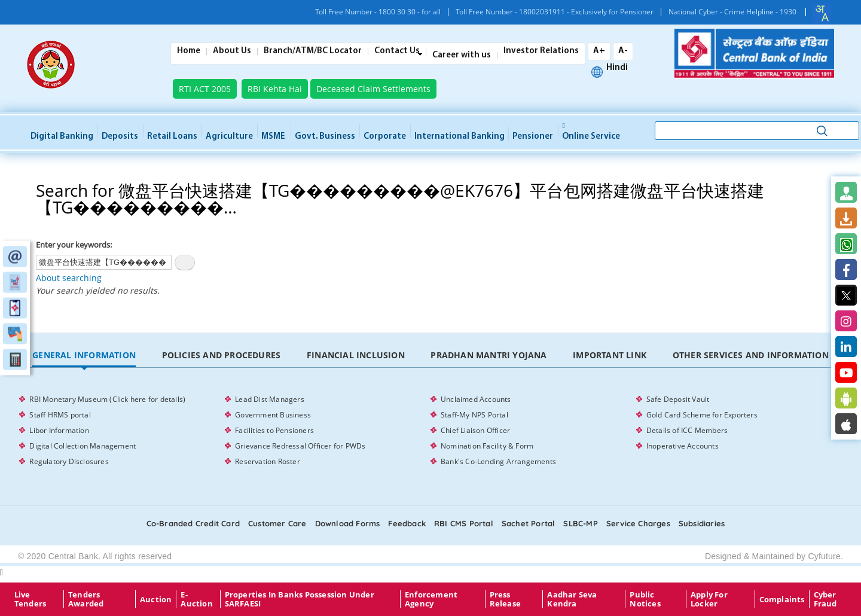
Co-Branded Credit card (193, 523)
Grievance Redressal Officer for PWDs (300, 446)
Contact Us (397, 51)
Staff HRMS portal (60, 415)
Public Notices (645, 599)
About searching (69, 278)
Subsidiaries (702, 523)
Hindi (617, 68)
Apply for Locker (709, 599)
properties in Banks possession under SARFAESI (300, 599)
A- (623, 51)
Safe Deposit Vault (678, 399)
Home (189, 51)
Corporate (385, 137)
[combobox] (822, 13)
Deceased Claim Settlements (373, 89)
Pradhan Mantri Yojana (488, 355)
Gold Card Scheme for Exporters (702, 415)
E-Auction (196, 599)
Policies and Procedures (222, 355)
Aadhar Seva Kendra (572, 599)
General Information (84, 355)
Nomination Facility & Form (487, 446)
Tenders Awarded (86, 599)
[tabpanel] (430, 431)
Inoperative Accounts (683, 446)
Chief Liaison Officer (475, 430)
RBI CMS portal (464, 523)
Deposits (120, 137)
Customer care (277, 523)
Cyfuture (824, 556)
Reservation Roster (268, 461)
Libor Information (59, 430)
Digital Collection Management (83, 446)
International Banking (459, 137)
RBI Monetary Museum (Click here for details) (107, 399)
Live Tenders (30, 599)
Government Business (273, 415)
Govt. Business (325, 137)
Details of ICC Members (687, 430)
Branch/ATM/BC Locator (313, 51)
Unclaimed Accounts (476, 399)
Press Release (505, 599)
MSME (273, 137)
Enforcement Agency (431, 599)
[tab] (84, 356)
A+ (599, 51)
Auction (156, 599)
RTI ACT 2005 (205, 89)
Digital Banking (62, 137)
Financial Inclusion (356, 355)
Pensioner (533, 137)
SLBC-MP (580, 523)
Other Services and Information (751, 355)
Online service (591, 132)
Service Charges (638, 523)
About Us (232, 51)
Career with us (462, 56)
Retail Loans (172, 137)
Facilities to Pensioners (274, 430)
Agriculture (229, 137)
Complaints (782, 599)
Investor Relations (541, 51)
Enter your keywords (73, 245)
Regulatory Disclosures (69, 461)
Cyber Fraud (825, 599)
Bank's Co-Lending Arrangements (498, 461)
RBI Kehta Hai (275, 89)
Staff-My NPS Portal (474, 415)
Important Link (610, 355)
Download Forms (348, 523)
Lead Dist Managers (270, 399)
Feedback (407, 523)
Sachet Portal (529, 523)
